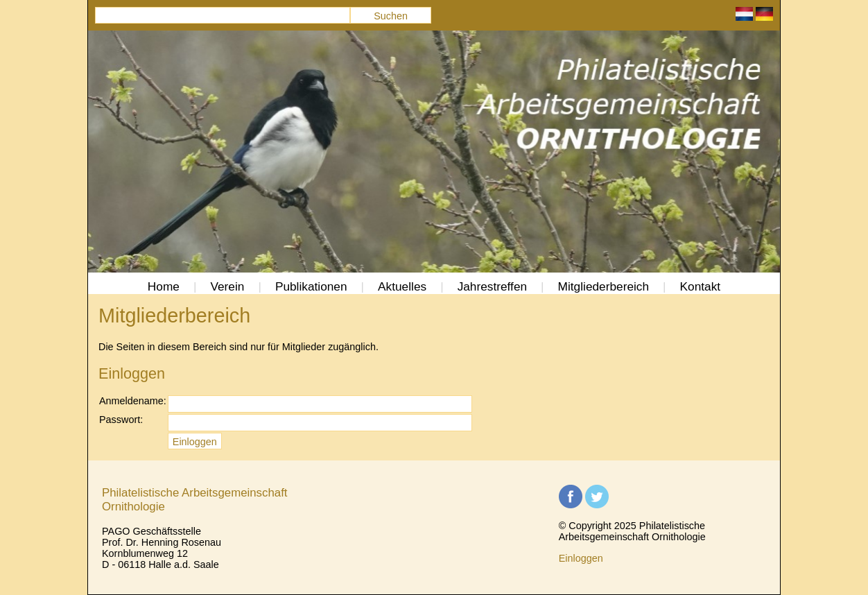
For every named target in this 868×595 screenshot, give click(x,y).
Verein (227, 286)
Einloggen (581, 558)
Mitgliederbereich (604, 286)
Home (164, 286)
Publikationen (311, 286)
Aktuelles (402, 286)
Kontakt (701, 286)
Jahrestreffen (492, 286)
